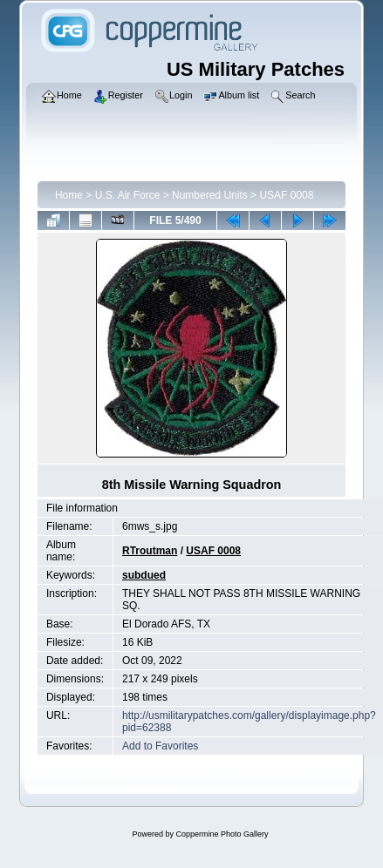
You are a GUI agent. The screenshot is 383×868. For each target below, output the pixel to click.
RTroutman (150, 551)
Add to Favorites (160, 746)
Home (69, 195)
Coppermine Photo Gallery (222, 834)
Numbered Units (210, 195)
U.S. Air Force (128, 195)
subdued (144, 575)
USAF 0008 (286, 195)
